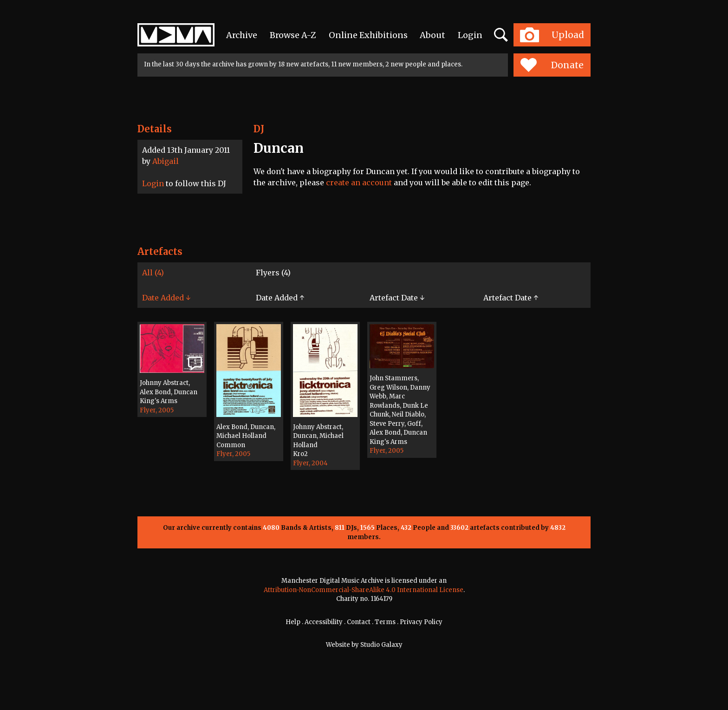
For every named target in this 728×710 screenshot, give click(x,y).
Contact (359, 622)
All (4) (153, 273)
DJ (259, 129)
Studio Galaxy (381, 645)
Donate (552, 65)
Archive (242, 35)
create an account (359, 182)
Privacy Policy (421, 622)
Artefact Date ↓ (397, 298)
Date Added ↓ (166, 298)
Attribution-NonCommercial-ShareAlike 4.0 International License (364, 590)
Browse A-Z (293, 35)
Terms (385, 622)
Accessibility (324, 622)
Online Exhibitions (368, 35)
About (432, 35)
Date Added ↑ (280, 298)
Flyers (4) (273, 273)
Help (293, 622)
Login (470, 35)
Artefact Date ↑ (511, 298)
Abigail (166, 161)
